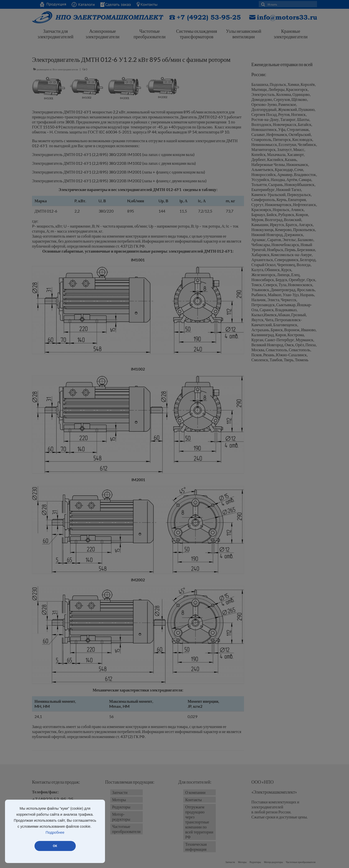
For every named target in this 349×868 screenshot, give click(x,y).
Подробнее (55, 832)
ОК (55, 846)
